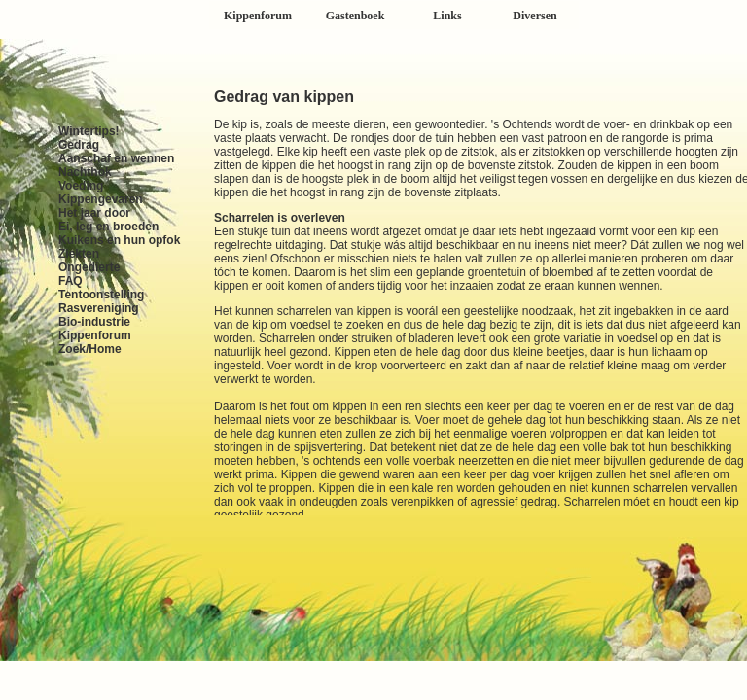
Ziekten (79, 254)
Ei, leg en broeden (108, 227)
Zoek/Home (90, 349)
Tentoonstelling (101, 295)
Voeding (81, 186)
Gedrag (79, 145)
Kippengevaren (101, 199)
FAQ (71, 281)
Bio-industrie (94, 322)
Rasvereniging (99, 308)
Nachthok (85, 172)
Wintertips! (89, 131)
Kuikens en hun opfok (119, 240)
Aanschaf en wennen (116, 158)
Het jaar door (94, 213)
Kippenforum (95, 335)
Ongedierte (89, 267)
